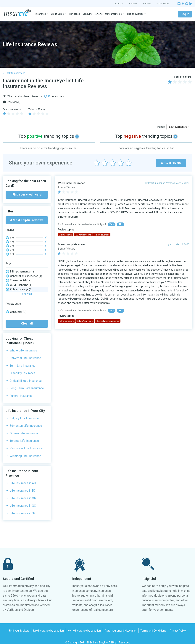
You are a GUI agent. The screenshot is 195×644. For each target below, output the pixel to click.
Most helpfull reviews (27, 220)
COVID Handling (19, 285)
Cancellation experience (24, 276)
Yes (112, 224)
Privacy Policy (178, 626)
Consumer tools (113, 14)
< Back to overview (14, 73)
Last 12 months (179, 127)
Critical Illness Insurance (26, 376)
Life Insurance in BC (23, 486)
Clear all (27, 319)
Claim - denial (18, 280)
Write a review (171, 163)
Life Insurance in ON (23, 493)
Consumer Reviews (93, 14)
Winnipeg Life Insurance (25, 451)
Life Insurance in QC (23, 501)
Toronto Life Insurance (24, 436)
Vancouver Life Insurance (26, 444)
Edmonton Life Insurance (26, 421)
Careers (133, 4)
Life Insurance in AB (23, 478)
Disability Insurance (22, 368)
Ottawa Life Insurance (24, 428)
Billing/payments (20, 272)
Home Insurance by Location (84, 626)
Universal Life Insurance (25, 353)
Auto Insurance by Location (121, 626)
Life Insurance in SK (23, 508)
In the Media (163, 4)
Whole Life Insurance (23, 346)
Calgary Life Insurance (24, 413)
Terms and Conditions (153, 626)
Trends (161, 127)
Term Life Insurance (23, 361)
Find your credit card (27, 195)
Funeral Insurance (21, 391)
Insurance (41, 14)
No (121, 224)
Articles (147, 4)
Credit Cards (57, 14)
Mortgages (74, 14)
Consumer (16, 307)
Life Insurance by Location (49, 626)
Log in (185, 14)
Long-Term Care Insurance (27, 383)
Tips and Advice (135, 14)
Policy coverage (19, 289)
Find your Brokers (19, 626)
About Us (119, 4)
